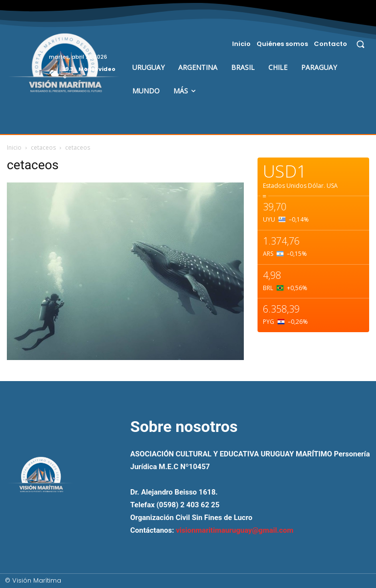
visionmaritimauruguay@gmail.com (235, 530)
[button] (361, 44)
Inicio (14, 147)
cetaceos (43, 147)
